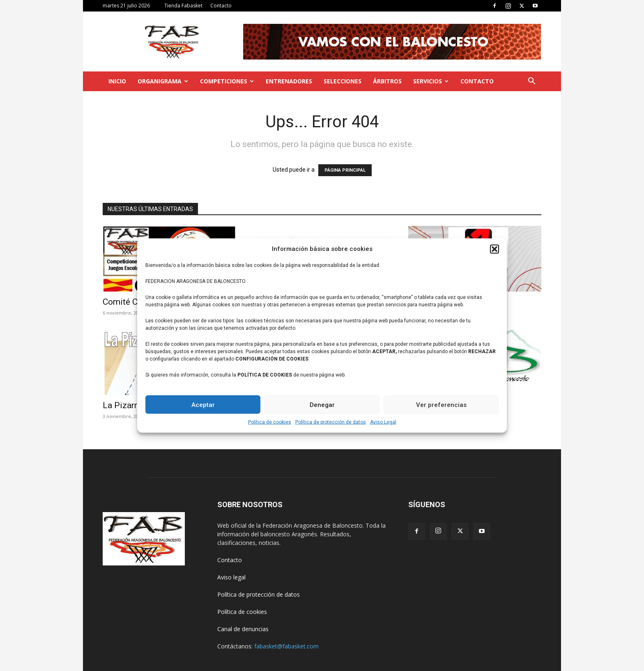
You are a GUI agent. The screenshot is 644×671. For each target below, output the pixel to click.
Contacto (221, 6)
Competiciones (227, 81)
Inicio (117, 81)
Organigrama (163, 81)
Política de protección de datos (331, 422)
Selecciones (343, 81)
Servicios (431, 81)
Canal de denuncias (243, 629)
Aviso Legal (383, 422)
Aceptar (203, 404)
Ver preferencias (441, 404)
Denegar (322, 404)
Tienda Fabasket (183, 6)
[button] (494, 249)
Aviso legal (231, 577)
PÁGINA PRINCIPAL (345, 170)
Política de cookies (270, 422)
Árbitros (387, 81)
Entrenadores (289, 81)
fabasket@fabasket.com (286, 646)
